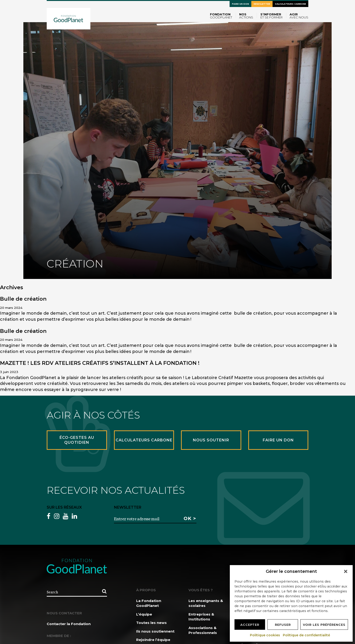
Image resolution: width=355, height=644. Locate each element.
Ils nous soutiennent (155, 631)
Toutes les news (151, 623)
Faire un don (240, 4)
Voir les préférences (324, 625)
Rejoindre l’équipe (153, 640)
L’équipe (144, 614)
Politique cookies (265, 635)
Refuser (283, 625)
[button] (346, 571)
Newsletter (262, 4)
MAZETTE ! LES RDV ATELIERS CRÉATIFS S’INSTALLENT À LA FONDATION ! (100, 363)
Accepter (250, 625)
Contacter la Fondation (69, 624)
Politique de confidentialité (307, 635)
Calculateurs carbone (290, 4)
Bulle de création (23, 299)
